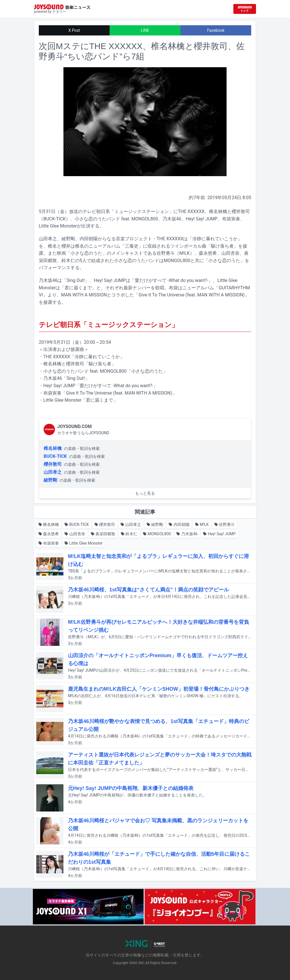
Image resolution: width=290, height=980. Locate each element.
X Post (74, 30)
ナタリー (59, 12)
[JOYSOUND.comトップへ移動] (245, 9)
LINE (145, 30)
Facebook (216, 30)
